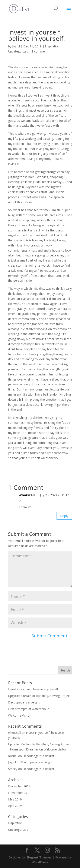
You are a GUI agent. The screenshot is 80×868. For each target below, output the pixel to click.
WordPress (40, 862)
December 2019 (19, 786)
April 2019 (15, 806)
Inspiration (52, 46)
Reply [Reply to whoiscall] (64, 516)
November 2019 (19, 793)
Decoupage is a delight (24, 702)
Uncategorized (18, 51)
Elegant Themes (39, 857)
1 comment (40, 51)
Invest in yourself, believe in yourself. (33, 689)
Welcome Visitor (19, 715)
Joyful (16, 46)
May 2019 (15, 799)
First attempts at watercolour (28, 709)
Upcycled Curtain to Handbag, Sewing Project (39, 696)
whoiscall (27, 495)
